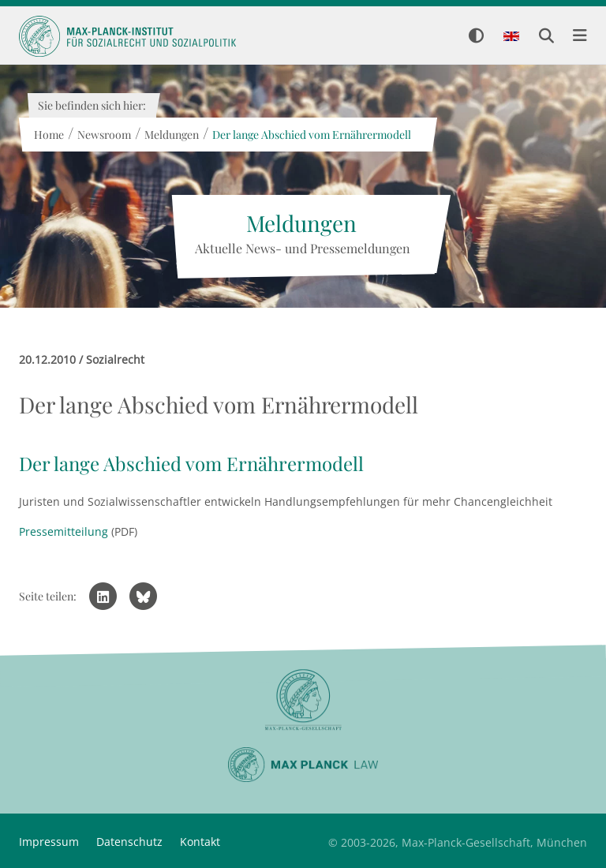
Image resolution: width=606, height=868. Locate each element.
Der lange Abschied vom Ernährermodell (311, 135)
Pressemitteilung (64, 531)
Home (48, 135)
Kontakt (200, 842)
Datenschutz (129, 842)
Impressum (49, 842)
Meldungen (171, 135)
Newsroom (103, 135)
